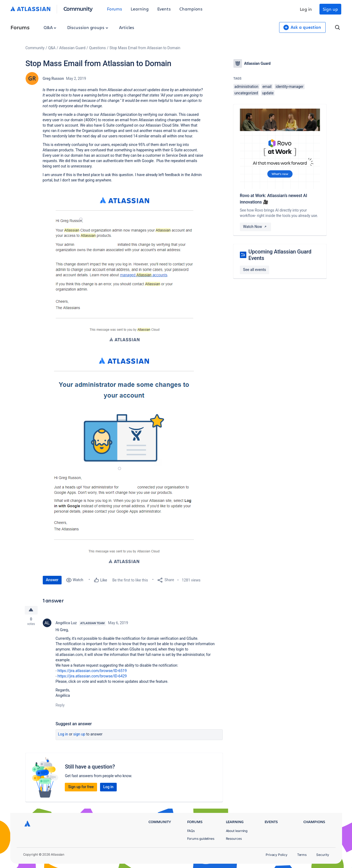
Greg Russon (53, 78)
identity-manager (289, 87)
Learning (140, 9)
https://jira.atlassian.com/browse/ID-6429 (92, 676)
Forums (115, 9)
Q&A (50, 27)
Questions (97, 48)
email (267, 87)
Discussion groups (88, 27)
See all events (255, 270)
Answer (52, 580)
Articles (127, 27)
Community (78, 8)
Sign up (330, 9)
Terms (302, 855)
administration (246, 87)
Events (164, 9)
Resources (234, 839)
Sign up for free (81, 787)
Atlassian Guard (72, 48)
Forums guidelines (201, 839)
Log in (306, 9)
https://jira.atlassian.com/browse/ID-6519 (92, 671)
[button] (123, 270)
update (268, 93)
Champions (191, 9)
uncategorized (246, 93)
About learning (237, 831)
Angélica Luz (66, 623)
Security (323, 855)
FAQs (191, 831)
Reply (60, 705)
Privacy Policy (277, 855)
